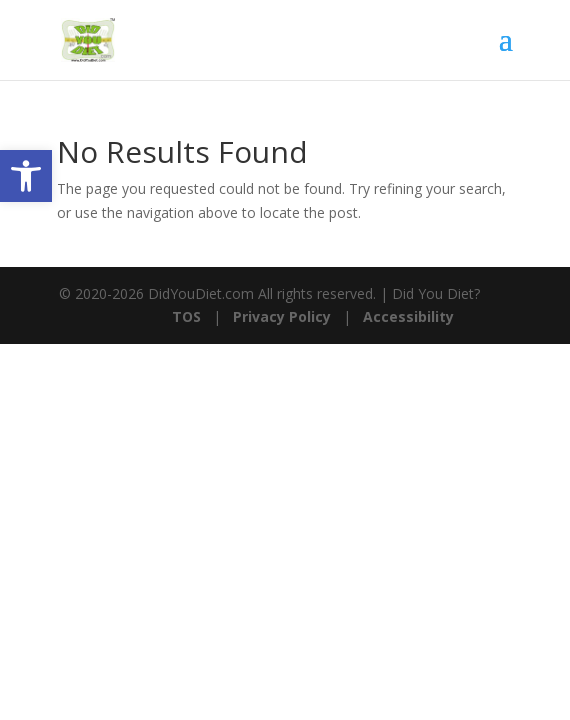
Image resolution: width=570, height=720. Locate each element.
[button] (26, 176)
